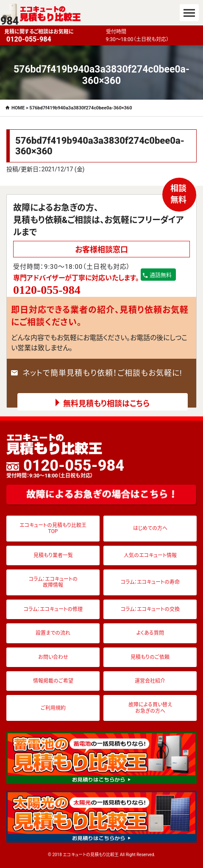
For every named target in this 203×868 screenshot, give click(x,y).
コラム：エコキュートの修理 (53, 609)
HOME (18, 108)
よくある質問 (150, 633)
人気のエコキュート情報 (150, 555)
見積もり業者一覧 (53, 555)
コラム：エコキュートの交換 (150, 609)
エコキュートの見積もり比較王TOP (53, 528)
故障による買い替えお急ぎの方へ (150, 708)
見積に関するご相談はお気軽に (53, 36)
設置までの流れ (53, 633)
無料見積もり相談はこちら (106, 403)
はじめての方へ (150, 528)
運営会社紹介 (150, 681)
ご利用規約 (53, 708)
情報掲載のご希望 (53, 681)
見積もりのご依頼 (150, 657)
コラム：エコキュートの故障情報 (53, 582)
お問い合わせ (53, 657)
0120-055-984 (65, 468)
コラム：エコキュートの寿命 (150, 582)
